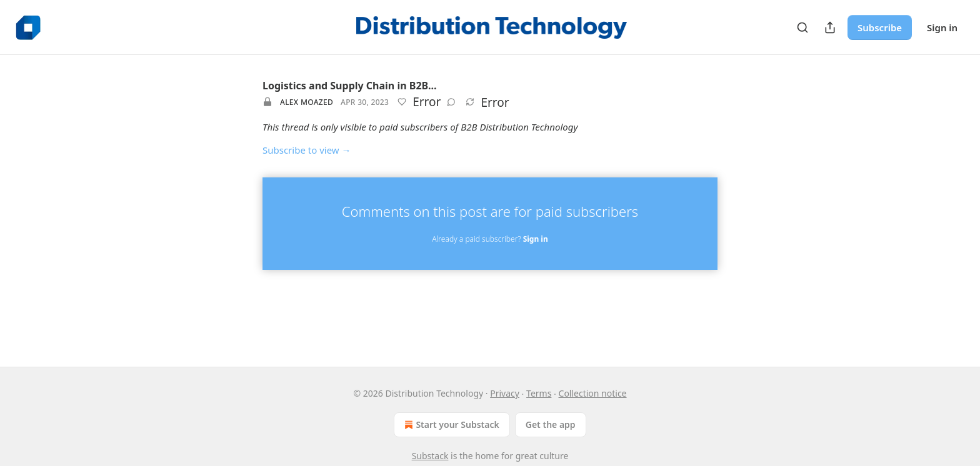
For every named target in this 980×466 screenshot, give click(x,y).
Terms (539, 393)
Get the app (551, 424)
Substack (430, 456)
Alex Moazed (307, 102)
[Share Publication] (830, 27)
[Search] (802, 27)
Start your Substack (450, 425)
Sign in (942, 27)
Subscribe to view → (307, 150)
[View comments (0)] (451, 102)
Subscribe (880, 27)
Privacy (505, 393)
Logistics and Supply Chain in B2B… (350, 86)
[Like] (402, 102)
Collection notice (593, 393)
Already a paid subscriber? (490, 239)
